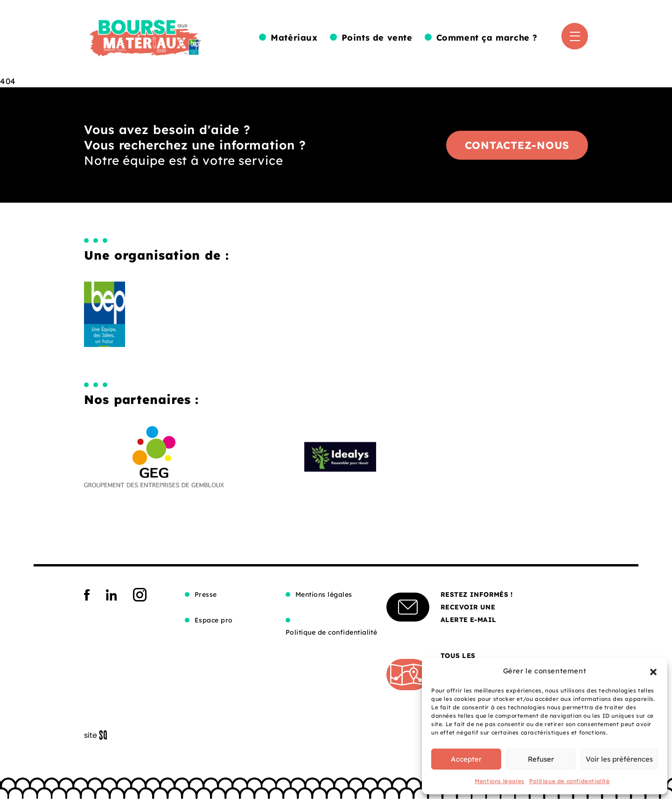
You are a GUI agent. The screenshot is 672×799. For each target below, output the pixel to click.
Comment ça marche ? (487, 38)
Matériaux (294, 38)
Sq (99, 735)
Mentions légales (500, 781)
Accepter (466, 759)
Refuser (541, 759)
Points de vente (377, 38)
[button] (653, 671)
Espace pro (214, 620)
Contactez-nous (517, 145)
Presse (206, 594)
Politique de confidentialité (570, 781)
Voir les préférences (619, 759)
